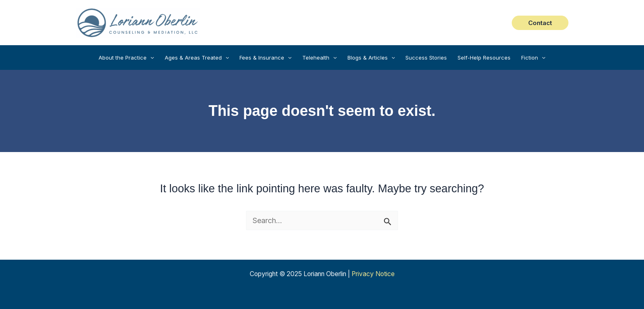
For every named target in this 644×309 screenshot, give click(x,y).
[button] (540, 23)
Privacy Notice (373, 274)
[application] (150, 58)
